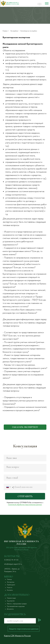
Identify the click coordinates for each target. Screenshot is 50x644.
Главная (5, 31)
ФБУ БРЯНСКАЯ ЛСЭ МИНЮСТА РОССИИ (21, 543)
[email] (25, 478)
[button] (25, 427)
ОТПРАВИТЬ (25, 496)
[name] (25, 458)
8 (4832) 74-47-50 (11, 560)
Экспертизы (14, 31)
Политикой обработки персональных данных (25, 504)
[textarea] (25, 468)
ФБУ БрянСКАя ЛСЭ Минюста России (13, 3)
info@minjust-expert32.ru (13, 564)
